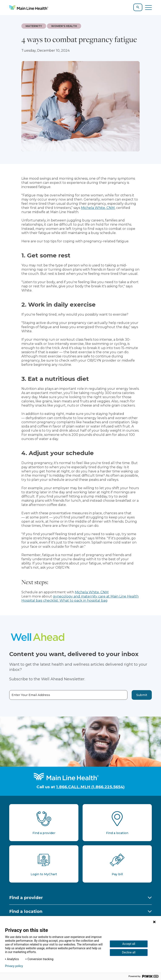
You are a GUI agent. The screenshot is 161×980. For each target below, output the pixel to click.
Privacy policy (14, 966)
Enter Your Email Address (31, 695)
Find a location (26, 911)
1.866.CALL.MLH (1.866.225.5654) (90, 787)
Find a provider (26, 898)
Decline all (129, 952)
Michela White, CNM (98, 208)
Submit (142, 695)
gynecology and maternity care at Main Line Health (96, 596)
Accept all (129, 944)
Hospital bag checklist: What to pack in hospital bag (64, 601)
